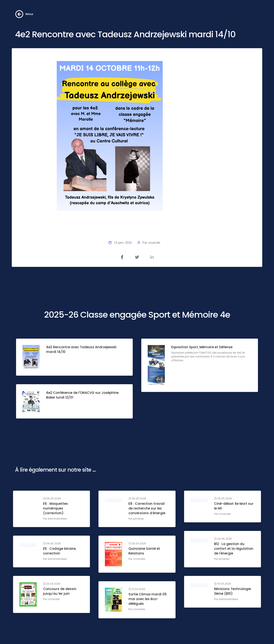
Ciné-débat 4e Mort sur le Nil (234, 506)
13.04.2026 (137, 589)
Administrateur (57, 519)
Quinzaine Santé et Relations (144, 551)
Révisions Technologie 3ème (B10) (232, 591)
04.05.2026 (223, 539)
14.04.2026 (223, 584)
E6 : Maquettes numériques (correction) (55, 508)
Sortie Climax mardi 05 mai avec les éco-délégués (148, 599)
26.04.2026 (137, 544)
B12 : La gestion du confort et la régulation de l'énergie (234, 549)
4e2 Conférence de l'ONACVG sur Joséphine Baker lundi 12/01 (82, 395)
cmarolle (154, 243)
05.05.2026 (223, 499)
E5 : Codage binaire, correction (60, 551)
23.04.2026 (52, 584)
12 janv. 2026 (123, 243)
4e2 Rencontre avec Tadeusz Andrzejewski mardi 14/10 (81, 349)
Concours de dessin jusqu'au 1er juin (60, 591)
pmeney (138, 519)
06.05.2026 (52, 499)
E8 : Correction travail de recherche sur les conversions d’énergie (147, 508)
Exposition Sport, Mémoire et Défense (202, 347)
